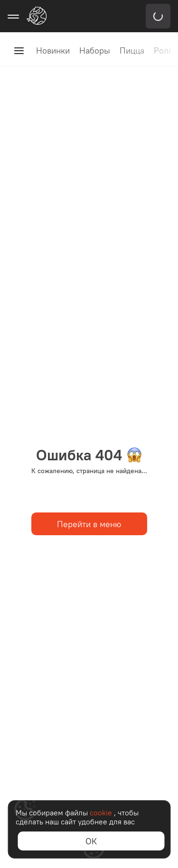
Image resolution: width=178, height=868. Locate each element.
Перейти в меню (89, 524)
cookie (102, 813)
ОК (91, 841)
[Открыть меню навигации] (13, 16)
